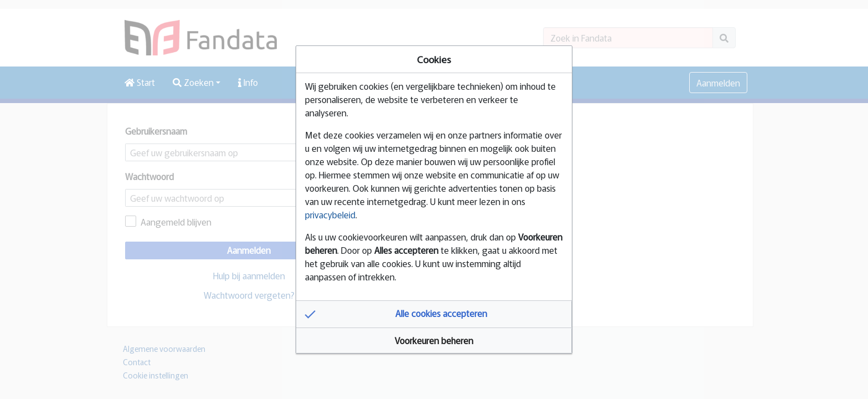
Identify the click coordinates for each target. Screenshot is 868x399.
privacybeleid (330, 214)
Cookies (434, 59)
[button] (434, 314)
